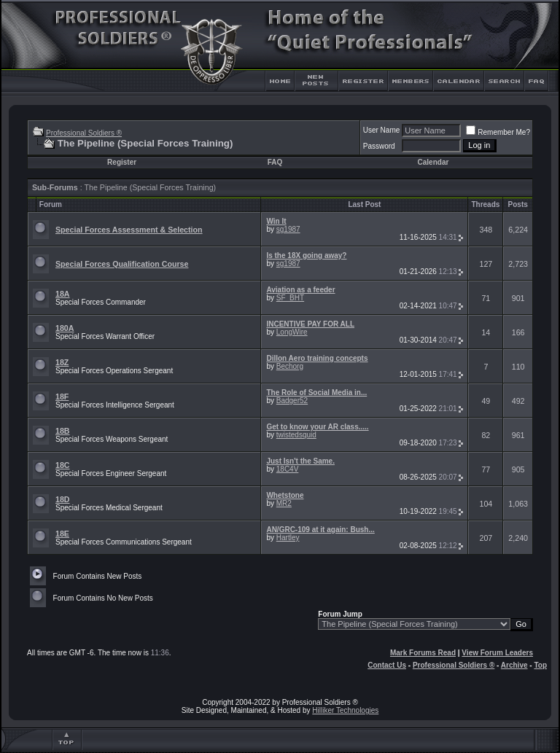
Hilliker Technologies (345, 710)
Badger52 (292, 401)
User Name (382, 130)
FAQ (275, 162)
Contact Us (387, 665)
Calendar (433, 162)
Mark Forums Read (423, 653)
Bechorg (290, 366)
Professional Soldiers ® (84, 133)
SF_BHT (290, 298)
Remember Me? (498, 132)
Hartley (288, 538)
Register (122, 162)
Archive (514, 665)
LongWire (292, 332)
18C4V (288, 469)
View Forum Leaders (497, 653)
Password (379, 146)
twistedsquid (296, 435)
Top (540, 665)
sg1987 (288, 229)
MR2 (284, 503)
